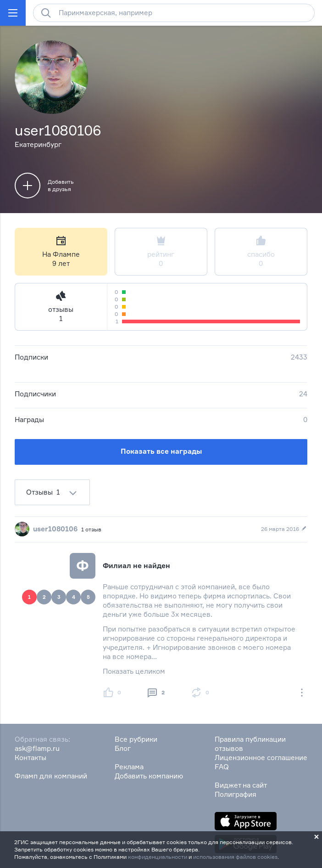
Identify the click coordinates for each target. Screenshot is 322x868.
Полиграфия (236, 794)
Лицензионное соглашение (261, 758)
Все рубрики (136, 739)
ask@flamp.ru (37, 748)
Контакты (31, 758)
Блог (123, 748)
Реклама (129, 767)
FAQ (222, 767)
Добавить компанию (149, 776)
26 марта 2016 (284, 529)
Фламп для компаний (51, 776)
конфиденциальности (158, 857)
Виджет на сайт (241, 785)
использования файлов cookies (235, 857)
